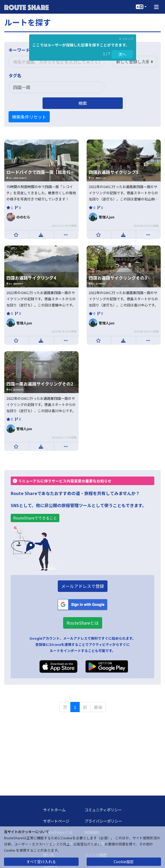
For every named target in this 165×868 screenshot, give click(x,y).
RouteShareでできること (35, 518)
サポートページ (56, 821)
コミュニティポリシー (103, 810)
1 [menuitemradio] (75, 707)
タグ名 (15, 75)
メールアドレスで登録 (83, 586)
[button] (156, 7)
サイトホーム (54, 810)
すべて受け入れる (41, 862)
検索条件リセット (29, 117)
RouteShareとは (83, 623)
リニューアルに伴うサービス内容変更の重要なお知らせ (62, 481)
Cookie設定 (124, 862)
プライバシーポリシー (103, 821)
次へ (122, 54)
